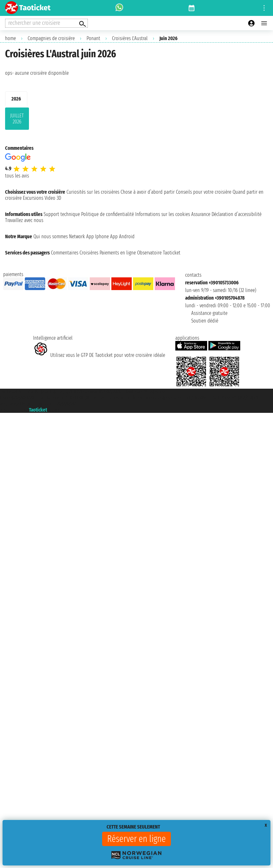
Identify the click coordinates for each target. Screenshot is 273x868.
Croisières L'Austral (130, 38)
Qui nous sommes (51, 236)
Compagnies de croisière (51, 38)
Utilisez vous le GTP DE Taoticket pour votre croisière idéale (99, 355)
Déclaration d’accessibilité (237, 214)
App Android (122, 236)
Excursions (33, 198)
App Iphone (98, 236)
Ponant (93, 38)
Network (77, 236)
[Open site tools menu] (264, 8)
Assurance (201, 214)
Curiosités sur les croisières (93, 192)
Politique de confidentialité (108, 214)
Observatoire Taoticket (159, 253)
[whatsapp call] (119, 8)
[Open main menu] (264, 23)
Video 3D (53, 198)
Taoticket (38, 410)
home (10, 38)
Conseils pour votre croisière (204, 192)
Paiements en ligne (118, 253)
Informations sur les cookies (163, 214)
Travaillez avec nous (24, 220)
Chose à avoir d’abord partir (148, 192)
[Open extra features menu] (46, 23)
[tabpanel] (136, 120)
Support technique (62, 214)
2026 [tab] (16, 99)
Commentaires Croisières (75, 253)
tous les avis (17, 176)
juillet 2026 (17, 119)
